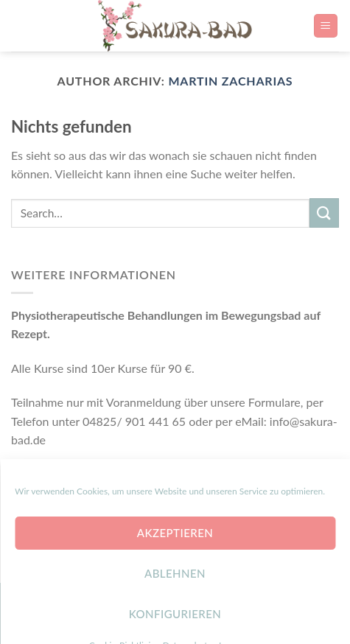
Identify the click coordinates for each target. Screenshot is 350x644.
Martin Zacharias (230, 81)
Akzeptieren (175, 567)
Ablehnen (175, 608)
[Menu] (326, 26)
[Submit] (324, 213)
